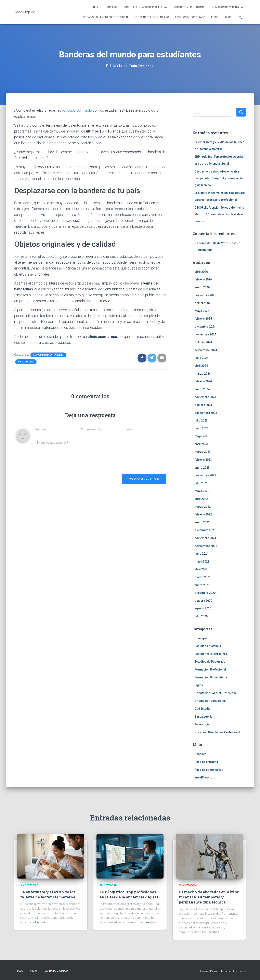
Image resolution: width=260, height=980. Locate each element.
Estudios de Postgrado (190, 17)
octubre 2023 (203, 405)
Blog (228, 17)
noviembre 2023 (205, 397)
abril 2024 (201, 365)
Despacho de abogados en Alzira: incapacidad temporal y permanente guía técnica (219, 178)
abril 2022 (201, 499)
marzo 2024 (203, 373)
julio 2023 (201, 420)
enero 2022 (202, 522)
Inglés (215, 17)
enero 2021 (202, 585)
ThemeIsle (239, 971)
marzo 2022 (203, 507)
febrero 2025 (203, 319)
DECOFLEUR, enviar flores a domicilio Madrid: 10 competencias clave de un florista (219, 214)
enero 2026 (202, 287)
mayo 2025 (202, 311)
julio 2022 (201, 483)
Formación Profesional (189, 7)
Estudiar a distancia (208, 646)
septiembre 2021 (206, 546)
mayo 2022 (202, 491)
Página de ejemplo (56, 971)
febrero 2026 (203, 279)
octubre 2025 (203, 303)
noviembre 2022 (205, 475)
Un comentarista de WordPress (216, 243)
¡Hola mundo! (204, 250)
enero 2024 (202, 389)
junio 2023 (201, 428)
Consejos (112, 7)
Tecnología (202, 724)
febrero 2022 (203, 514)
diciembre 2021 (205, 530)
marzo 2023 (203, 452)
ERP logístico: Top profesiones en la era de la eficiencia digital (129, 894)
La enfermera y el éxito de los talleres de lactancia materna (48, 894)
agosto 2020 (203, 608)
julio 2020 (201, 616)
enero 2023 (202, 467)
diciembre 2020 (205, 593)
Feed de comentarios (209, 770)
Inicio (96, 7)
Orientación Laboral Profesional (146, 7)
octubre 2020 (203, 601)
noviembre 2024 (205, 334)
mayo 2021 (202, 561)
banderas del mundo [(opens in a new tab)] (78, 110)
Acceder (200, 754)
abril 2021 (201, 569)
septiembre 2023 (206, 413)
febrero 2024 (203, 381)
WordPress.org (205, 777)
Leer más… (42, 922)
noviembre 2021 (205, 538)
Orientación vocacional (210, 701)
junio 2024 (201, 358)
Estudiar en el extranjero (152, 17)
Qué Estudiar (203, 708)
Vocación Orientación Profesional (106, 17)
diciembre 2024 (205, 326)
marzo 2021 (203, 577)
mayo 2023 (202, 436)
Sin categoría (26, 361)
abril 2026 (201, 272)
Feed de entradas (206, 762)
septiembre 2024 (206, 350)
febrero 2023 (203, 459)
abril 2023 (201, 444)
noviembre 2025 (205, 295)
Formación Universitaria (227, 7)
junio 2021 (201, 553)
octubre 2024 (203, 342)
